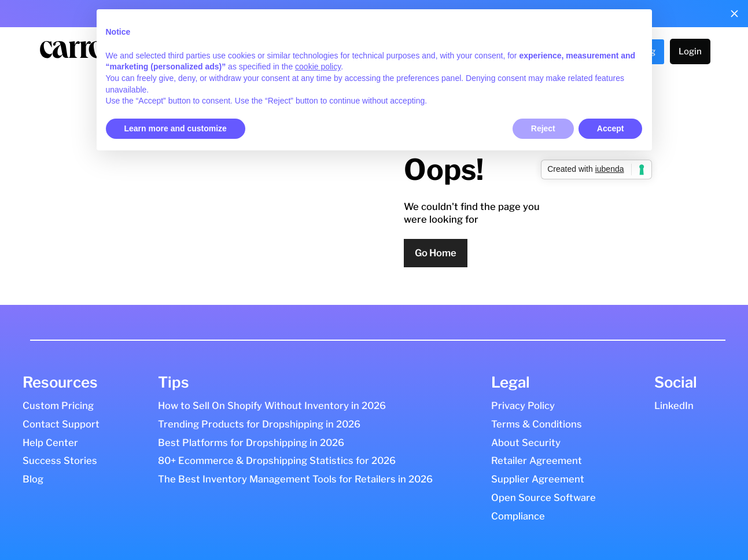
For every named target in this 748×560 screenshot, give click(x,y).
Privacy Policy (523, 406)
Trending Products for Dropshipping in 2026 (259, 424)
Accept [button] (611, 128)
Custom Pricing (58, 406)
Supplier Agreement (538, 479)
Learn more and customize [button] (176, 128)
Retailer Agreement (537, 460)
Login (690, 51)
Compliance (518, 516)
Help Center (50, 443)
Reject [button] (543, 128)
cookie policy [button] (318, 67)
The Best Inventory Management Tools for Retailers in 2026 (295, 479)
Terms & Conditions (537, 424)
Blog (33, 479)
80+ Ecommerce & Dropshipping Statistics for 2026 (277, 460)
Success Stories (60, 460)
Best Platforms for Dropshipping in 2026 (251, 443)
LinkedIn (674, 406)
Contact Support (61, 424)
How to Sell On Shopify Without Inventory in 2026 (272, 406)
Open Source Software (544, 498)
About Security (526, 443)
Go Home (436, 253)
